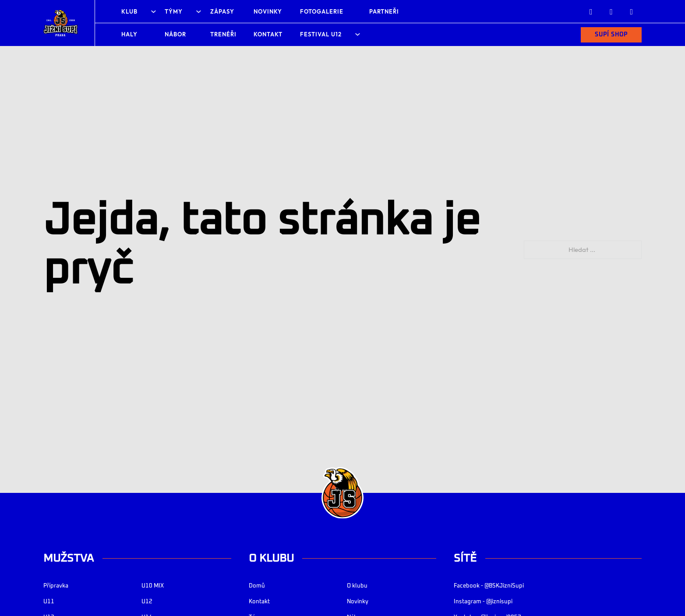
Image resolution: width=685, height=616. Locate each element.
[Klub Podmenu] (154, 12)
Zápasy (222, 11)
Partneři (384, 11)
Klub (129, 11)
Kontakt (268, 34)
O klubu (357, 586)
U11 (49, 602)
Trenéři (223, 34)
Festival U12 (321, 34)
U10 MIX (153, 586)
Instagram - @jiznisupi (483, 602)
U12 (147, 602)
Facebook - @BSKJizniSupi (489, 586)
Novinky (268, 11)
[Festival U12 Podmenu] (358, 34)
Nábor (175, 34)
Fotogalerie (322, 11)
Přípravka (56, 586)
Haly (129, 34)
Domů (257, 586)
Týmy (174, 11)
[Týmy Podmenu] (199, 12)
